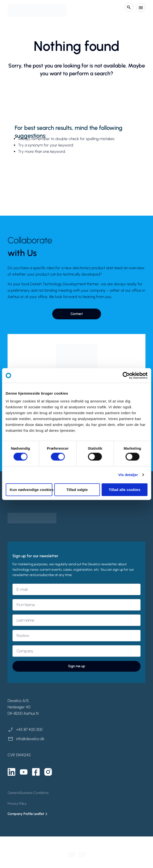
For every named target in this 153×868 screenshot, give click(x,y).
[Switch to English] (82, 855)
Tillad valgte (77, 489)
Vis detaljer (128, 475)
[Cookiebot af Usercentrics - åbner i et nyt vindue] (126, 376)
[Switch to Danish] (71, 855)
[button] (77, 314)
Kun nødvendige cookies (31, 489)
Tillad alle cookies (124, 489)
